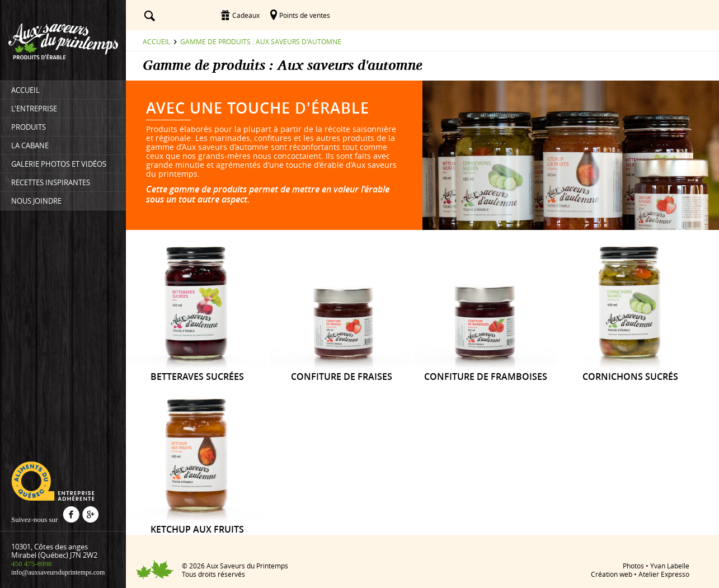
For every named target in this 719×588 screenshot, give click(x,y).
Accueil (156, 41)
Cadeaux (246, 15)
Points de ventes (305, 15)
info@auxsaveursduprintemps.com (58, 572)
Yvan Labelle (670, 566)
